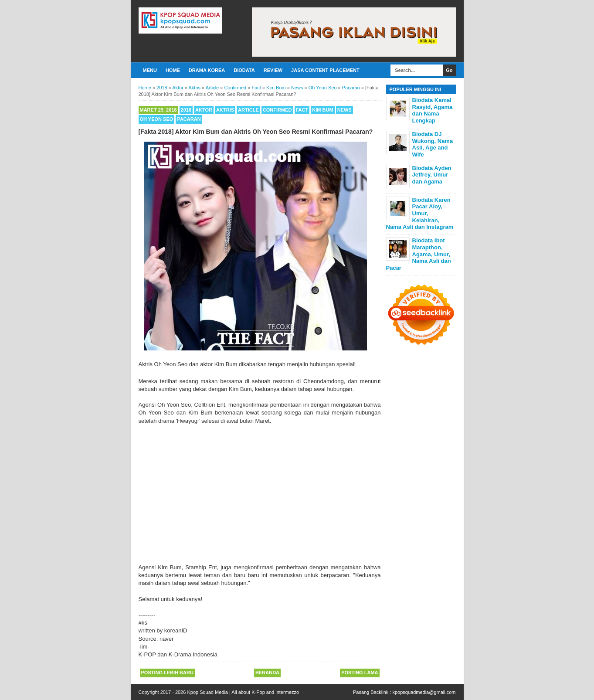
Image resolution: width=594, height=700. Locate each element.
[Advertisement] (260, 498)
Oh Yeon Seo (157, 119)
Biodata (244, 70)
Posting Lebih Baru (167, 673)
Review (273, 70)
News (345, 110)
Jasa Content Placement (325, 70)
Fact (302, 110)
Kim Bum (322, 110)
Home (173, 70)
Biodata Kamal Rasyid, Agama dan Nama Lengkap (433, 110)
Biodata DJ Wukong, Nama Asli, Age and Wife (433, 144)
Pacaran (189, 119)
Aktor (204, 110)
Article (248, 110)
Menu (150, 70)
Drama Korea (207, 70)
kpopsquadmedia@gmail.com (424, 692)
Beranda (267, 673)
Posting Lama (360, 673)
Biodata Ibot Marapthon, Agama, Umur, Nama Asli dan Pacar (419, 254)
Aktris (225, 110)
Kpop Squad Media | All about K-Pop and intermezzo (243, 692)
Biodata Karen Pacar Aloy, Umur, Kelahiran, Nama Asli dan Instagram (420, 213)
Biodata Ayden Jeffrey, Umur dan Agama (432, 175)
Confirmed (277, 110)
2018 (186, 110)
